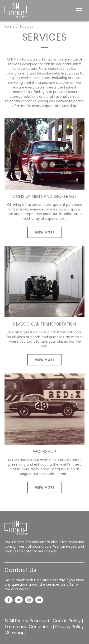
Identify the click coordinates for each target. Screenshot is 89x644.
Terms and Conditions (28, 627)
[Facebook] (9, 600)
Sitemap (16, 632)
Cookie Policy (67, 621)
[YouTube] (39, 600)
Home (9, 27)
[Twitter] (19, 600)
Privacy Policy (70, 627)
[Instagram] (29, 600)
